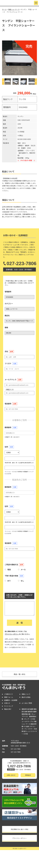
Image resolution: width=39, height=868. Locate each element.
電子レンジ (27, 731)
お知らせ (7, 703)
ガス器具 (26, 726)
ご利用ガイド (9, 694)
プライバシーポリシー (12, 634)
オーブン (24, 729)
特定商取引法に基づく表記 (20, 829)
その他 (26, 734)
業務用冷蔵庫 (32, 712)
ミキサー (31, 729)
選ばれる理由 (26, 697)
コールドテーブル (27, 721)
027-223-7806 (19, 263)
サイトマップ (9, 706)
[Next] (36, 82)
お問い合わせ (11, 775)
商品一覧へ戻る (20, 674)
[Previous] (3, 82)
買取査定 (28, 775)
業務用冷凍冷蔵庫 (27, 709)
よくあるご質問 (27, 703)
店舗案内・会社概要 (11, 700)
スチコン (32, 726)
